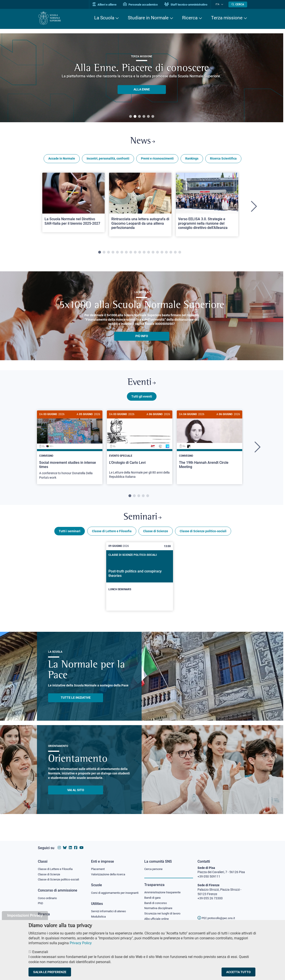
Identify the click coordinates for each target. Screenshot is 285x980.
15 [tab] (162, 254)
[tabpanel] (73, 208)
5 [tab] (148, 117)
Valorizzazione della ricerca (110, 870)
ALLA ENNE (142, 89)
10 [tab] (140, 254)
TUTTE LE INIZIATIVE (76, 701)
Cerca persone (154, 864)
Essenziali (40, 952)
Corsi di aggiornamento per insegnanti (110, 891)
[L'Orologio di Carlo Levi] (140, 449)
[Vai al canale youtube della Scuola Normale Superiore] (81, 843)
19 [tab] (180, 254)
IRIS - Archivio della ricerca (56, 918)
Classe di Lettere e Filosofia (112, 534)
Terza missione (227, 18)
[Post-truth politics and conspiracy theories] (140, 580)
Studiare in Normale (148, 18)
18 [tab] (175, 254)
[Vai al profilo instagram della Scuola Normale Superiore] (59, 843)
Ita (219, 4)
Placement (98, 864)
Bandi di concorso (157, 899)
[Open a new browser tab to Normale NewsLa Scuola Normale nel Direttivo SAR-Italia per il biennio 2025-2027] (73, 203)
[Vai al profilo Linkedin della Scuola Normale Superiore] (70, 843)
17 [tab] (171, 254)
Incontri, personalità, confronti (108, 160)
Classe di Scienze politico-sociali (203, 534)
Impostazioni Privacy (25, 915)
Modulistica (99, 917)
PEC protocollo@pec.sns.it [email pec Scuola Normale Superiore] (218, 914)
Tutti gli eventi (142, 398)
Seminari (143, 520)
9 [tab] (135, 254)
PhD (41, 900)
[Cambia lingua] (222, 4)
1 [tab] (130, 117)
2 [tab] (135, 117)
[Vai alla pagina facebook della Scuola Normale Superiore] (76, 843)
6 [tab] (153, 117)
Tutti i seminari (70, 534)
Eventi (142, 384)
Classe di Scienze (156, 534)
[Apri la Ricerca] (238, 4)
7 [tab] (126, 254)
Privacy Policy (81, 943)
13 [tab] (153, 254)
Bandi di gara (153, 893)
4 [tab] (144, 117)
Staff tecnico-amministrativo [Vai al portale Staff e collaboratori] (189, 5)
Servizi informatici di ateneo (110, 912)
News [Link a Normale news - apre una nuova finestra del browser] (143, 142)
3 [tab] (139, 117)
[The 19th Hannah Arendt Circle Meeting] (210, 445)
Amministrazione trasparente (164, 888)
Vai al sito (76, 793)
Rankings (192, 160)
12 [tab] (149, 254)
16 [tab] (166, 254)
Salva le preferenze (50, 972)
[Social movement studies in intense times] (70, 450)
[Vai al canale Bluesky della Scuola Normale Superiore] (65, 843)
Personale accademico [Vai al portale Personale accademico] (143, 5)
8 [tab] (131, 254)
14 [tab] (157, 254)
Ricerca (190, 18)
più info (142, 337)
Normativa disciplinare (160, 904)
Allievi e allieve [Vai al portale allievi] (107, 5)
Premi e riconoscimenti (157, 160)
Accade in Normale (62, 160)
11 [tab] (144, 254)
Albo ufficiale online (158, 915)
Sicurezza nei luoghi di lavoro (164, 910)
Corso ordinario (49, 894)
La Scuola (104, 18)
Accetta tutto (238, 972)
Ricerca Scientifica (223, 160)
